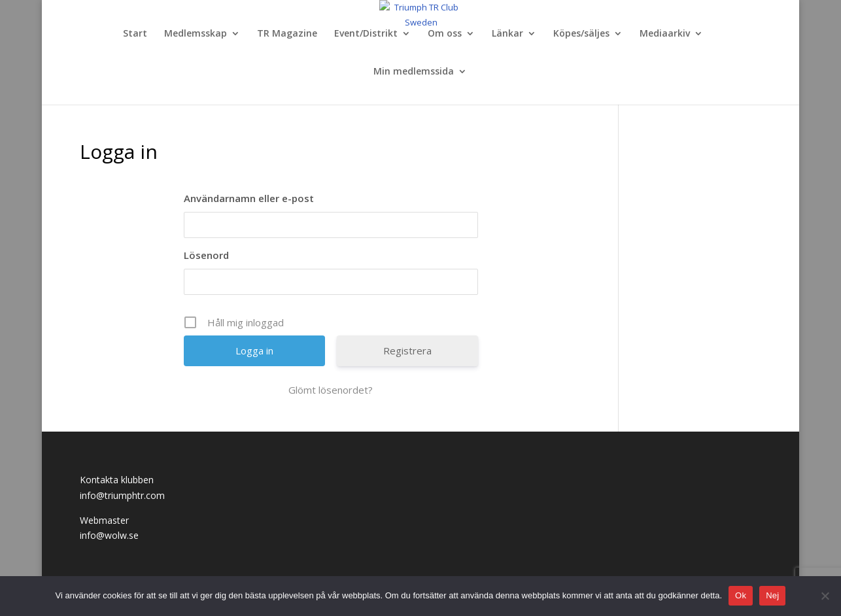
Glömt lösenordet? (331, 390)
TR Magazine (287, 34)
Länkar (507, 34)
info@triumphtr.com (122, 495)
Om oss (445, 34)
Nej (772, 595)
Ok (741, 595)
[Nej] (825, 596)
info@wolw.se (109, 535)
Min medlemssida (414, 72)
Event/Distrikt (366, 34)
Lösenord (206, 255)
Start (135, 34)
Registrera (407, 351)
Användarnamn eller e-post (249, 198)
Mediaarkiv (665, 34)
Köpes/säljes (581, 34)
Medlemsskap (196, 34)
